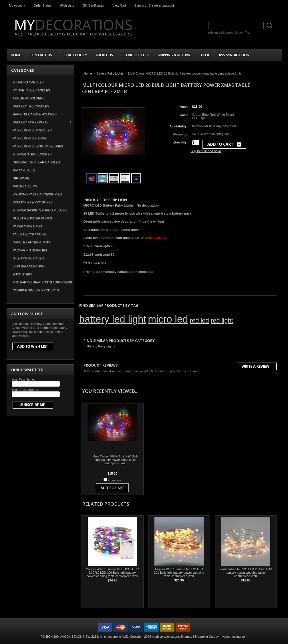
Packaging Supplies (30, 250)
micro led (168, 319)
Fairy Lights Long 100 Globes (38, 146)
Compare (115, 480)
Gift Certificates (93, 5)
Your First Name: (23, 379)
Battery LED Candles (31, 106)
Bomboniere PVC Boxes (33, 202)
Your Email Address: (26, 390)
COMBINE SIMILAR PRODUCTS (36, 290)
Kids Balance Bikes (29, 266)
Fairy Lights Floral (30, 138)
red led (199, 320)
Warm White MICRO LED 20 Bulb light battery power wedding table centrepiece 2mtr (246, 573)
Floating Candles (28, 82)
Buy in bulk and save (206, 151)
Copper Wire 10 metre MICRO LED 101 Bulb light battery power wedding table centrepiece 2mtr (179, 573)
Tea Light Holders (29, 98)
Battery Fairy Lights (39, 122)
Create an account (161, 5)
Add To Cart (113, 488)
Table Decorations (29, 234)
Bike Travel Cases (28, 258)
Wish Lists (67, 5)
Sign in (139, 5)
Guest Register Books (33, 218)
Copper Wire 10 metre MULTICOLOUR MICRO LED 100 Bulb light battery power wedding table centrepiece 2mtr (112, 573)
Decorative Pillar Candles (36, 162)
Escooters (23, 274)
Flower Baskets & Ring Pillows (40, 210)
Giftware (21, 178)
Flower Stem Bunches (32, 154)
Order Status (43, 5)
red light (222, 320)
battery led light (113, 319)
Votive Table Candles (32, 90)
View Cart (119, 5)
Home (88, 73)
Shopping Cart (205, 637)
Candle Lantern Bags (32, 242)
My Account (17, 5)
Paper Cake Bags (27, 226)
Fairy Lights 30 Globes (32, 130)
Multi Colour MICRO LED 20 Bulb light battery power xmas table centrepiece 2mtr (115, 460)
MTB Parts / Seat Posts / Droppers (40, 282)
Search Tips (243, 33)
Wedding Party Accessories (37, 194)
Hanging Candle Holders (35, 114)
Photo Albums (25, 186)
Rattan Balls (24, 170)
